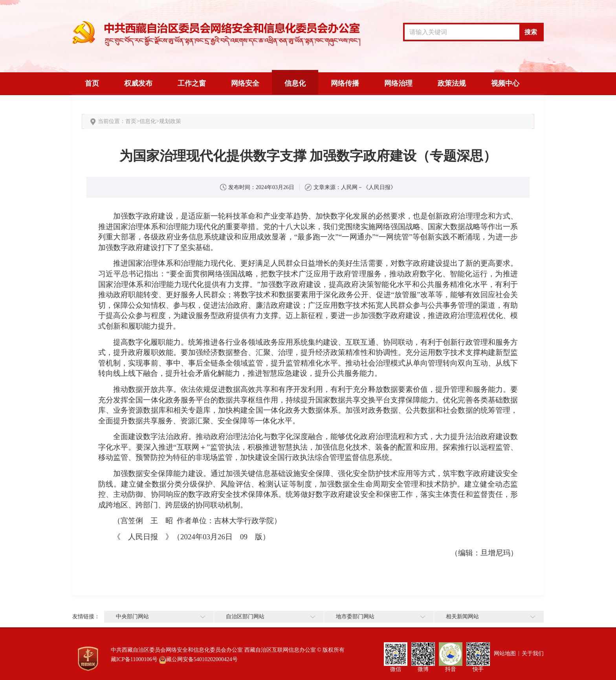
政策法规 (452, 83)
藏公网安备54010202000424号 (202, 659)
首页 (92, 83)
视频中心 (505, 83)
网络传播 (345, 83)
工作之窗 (192, 83)
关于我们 (533, 653)
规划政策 (170, 121)
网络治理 (398, 83)
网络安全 (245, 83)
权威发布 (138, 83)
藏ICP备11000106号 (134, 659)
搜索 (531, 32)
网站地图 (505, 653)
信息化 (295, 83)
